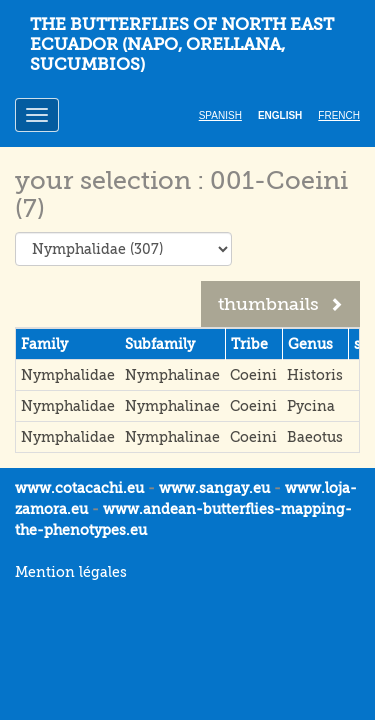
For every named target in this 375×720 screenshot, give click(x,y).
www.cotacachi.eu (79, 488)
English (280, 115)
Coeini (253, 375)
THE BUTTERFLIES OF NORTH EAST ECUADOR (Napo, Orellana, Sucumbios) (182, 44)
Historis (315, 375)
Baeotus (315, 437)
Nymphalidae (68, 375)
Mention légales (71, 572)
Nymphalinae (172, 375)
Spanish (220, 115)
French (339, 115)
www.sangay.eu (214, 488)
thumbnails (280, 304)
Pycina (311, 406)
